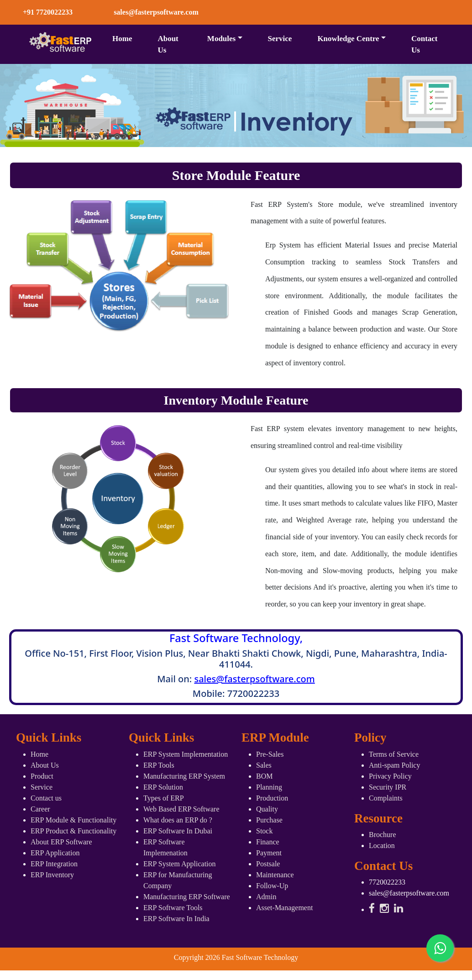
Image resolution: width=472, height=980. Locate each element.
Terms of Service (394, 754)
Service (280, 39)
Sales (264, 765)
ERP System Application (180, 864)
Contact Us (425, 45)
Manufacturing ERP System (184, 776)
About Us (168, 45)
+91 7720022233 (48, 12)
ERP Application (55, 853)
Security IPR (388, 787)
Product (42, 776)
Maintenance (275, 875)
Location (382, 846)
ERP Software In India (176, 919)
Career (40, 809)
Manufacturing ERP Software (187, 897)
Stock (264, 831)
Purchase (269, 820)
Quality (267, 809)
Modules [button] (221, 39)
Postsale (268, 864)
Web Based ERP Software (181, 809)
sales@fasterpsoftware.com (254, 679)
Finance (268, 842)
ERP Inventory (52, 875)
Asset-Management (284, 908)
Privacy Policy (390, 776)
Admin (266, 897)
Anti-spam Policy (394, 765)
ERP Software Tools (173, 908)
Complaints (386, 798)
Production (272, 798)
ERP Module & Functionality (73, 820)
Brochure (383, 835)
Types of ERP (164, 798)
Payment (269, 853)
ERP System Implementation (186, 754)
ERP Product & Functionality (73, 831)
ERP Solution (163, 787)
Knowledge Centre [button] (348, 39)
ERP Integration (54, 864)
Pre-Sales (270, 754)
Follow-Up (272, 886)
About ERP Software (61, 842)
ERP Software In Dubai (178, 831)
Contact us (46, 798)
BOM (264, 776)
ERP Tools (159, 765)
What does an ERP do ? (178, 820)
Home (122, 39)
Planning (269, 787)
